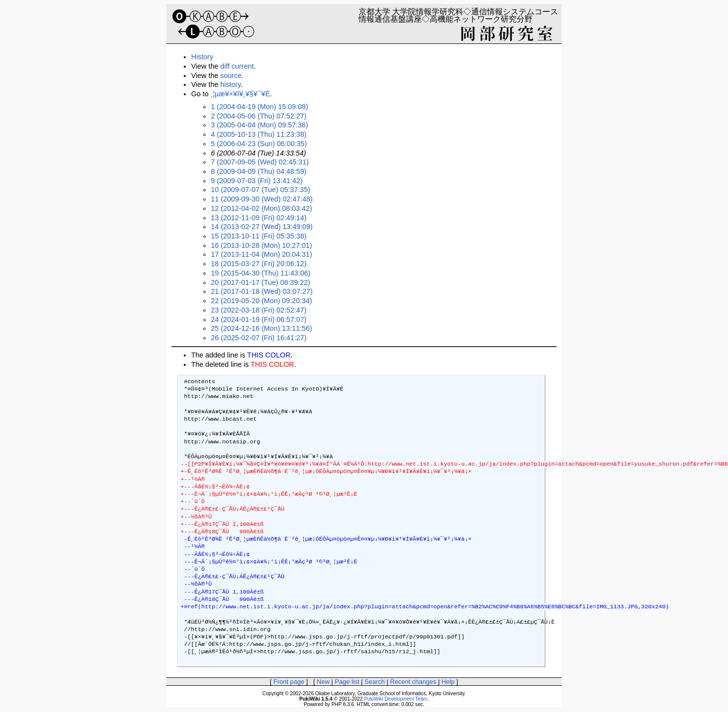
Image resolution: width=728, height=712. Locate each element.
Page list (347, 682)
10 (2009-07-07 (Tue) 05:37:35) (261, 190)
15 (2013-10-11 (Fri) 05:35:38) (259, 236)
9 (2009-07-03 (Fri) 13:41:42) (257, 181)
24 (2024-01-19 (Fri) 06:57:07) (259, 319)
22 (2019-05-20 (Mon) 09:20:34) (262, 301)
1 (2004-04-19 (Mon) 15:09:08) (260, 107)
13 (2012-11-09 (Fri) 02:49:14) (259, 218)
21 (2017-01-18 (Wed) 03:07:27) (262, 291)
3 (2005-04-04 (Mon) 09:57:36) (260, 125)
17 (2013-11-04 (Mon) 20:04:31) (262, 254)
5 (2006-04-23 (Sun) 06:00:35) (259, 144)
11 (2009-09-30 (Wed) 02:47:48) (262, 199)
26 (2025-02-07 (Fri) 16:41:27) (259, 338)
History (202, 57)
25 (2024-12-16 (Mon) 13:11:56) (262, 328)
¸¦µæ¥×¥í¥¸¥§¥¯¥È (240, 94)
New (323, 682)
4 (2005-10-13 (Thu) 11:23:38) (259, 134)
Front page (289, 682)
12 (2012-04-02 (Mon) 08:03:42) (262, 208)
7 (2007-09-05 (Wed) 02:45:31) (260, 162)
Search (375, 682)
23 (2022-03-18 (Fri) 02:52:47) (259, 310)
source (231, 76)
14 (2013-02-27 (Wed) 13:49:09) (262, 227)
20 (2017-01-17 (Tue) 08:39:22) (261, 282)
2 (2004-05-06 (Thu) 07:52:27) (259, 116)
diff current (237, 66)
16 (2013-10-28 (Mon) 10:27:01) (262, 245)
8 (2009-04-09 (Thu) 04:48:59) (259, 171)
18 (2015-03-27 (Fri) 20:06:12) (259, 264)
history (230, 84)
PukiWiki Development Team (396, 699)
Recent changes (413, 682)
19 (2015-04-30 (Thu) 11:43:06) (261, 273)
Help (448, 682)
